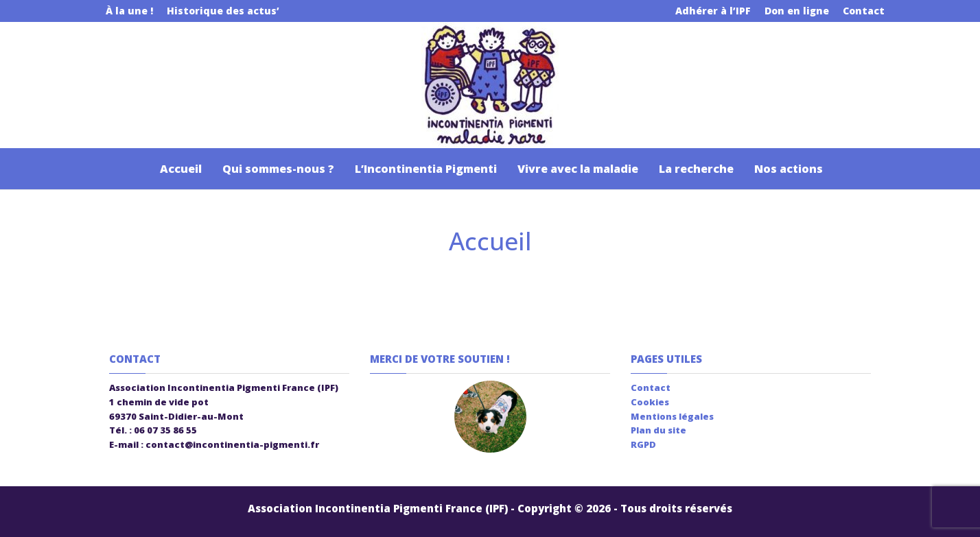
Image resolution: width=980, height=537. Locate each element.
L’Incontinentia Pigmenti (426, 169)
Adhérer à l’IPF (713, 11)
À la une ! (129, 11)
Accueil (179, 169)
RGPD (643, 444)
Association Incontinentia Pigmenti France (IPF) (378, 508)
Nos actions (789, 169)
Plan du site (658, 430)
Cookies (650, 402)
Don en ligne (797, 11)
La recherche (696, 169)
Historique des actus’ (223, 11)
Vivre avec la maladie (578, 169)
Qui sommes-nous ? (278, 169)
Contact (864, 11)
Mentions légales (672, 416)
